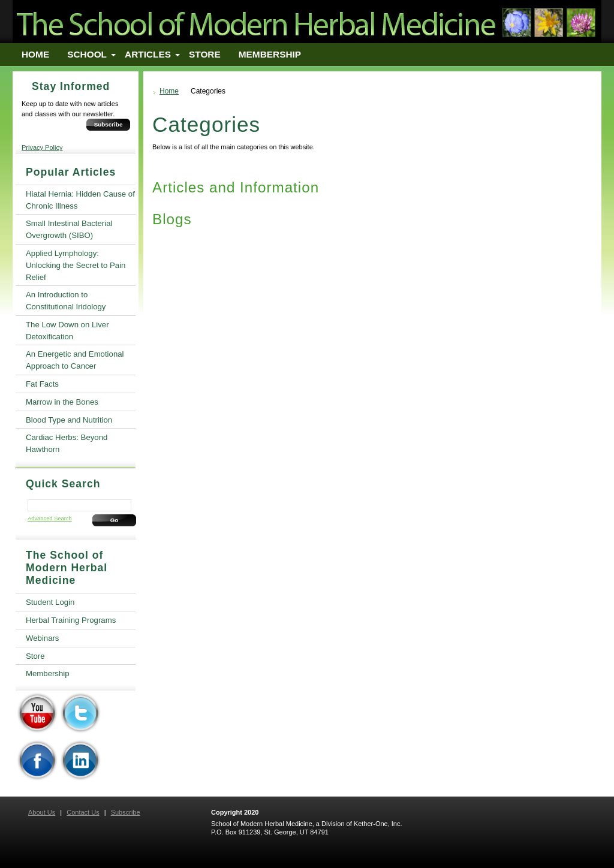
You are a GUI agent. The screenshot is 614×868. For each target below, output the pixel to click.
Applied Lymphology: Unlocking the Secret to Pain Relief (76, 265)
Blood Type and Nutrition (69, 420)
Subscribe (109, 124)
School (87, 54)
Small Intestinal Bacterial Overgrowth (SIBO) (69, 229)
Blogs (172, 219)
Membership (270, 54)
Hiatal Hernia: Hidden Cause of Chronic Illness (80, 200)
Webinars (42, 638)
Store (205, 54)
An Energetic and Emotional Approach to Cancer (75, 360)
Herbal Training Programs (71, 620)
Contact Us (83, 812)
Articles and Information (236, 187)
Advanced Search (50, 519)
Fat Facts (42, 384)
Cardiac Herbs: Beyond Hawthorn (67, 443)
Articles (148, 54)
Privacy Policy (42, 147)
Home (35, 54)
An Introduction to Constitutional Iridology (66, 301)
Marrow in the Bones (62, 402)
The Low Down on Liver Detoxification (67, 331)
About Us (42, 812)
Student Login (50, 602)
